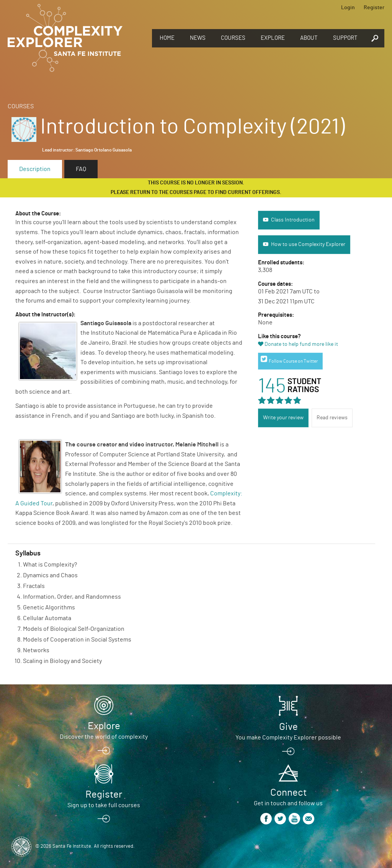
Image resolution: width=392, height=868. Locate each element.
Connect (288, 793)
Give (288, 727)
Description (35, 169)
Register (374, 8)
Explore (273, 38)
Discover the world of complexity (104, 737)
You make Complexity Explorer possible (288, 738)
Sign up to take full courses (104, 805)
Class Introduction (293, 220)
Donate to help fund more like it (301, 344)
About (309, 38)
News (198, 38)
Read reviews (332, 418)
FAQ (81, 169)
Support (345, 38)
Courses (233, 38)
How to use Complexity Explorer (308, 244)
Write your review (283, 418)
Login (348, 8)
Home (167, 38)
